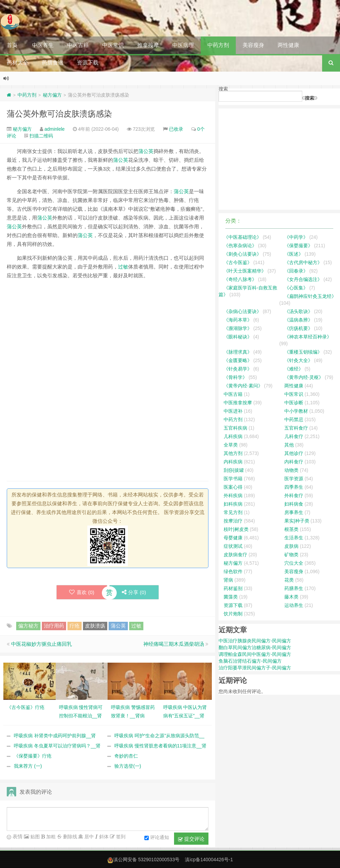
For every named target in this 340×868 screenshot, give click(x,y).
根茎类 (291, 529)
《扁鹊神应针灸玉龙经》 (310, 296)
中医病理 (183, 45)
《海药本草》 (238, 320)
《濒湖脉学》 (238, 328)
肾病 (228, 580)
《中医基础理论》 (243, 237)
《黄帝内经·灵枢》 (304, 377)
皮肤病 (291, 546)
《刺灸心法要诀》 (243, 254)
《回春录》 (296, 271)
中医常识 (113, 45)
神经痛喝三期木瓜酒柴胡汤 (174, 644)
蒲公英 (146, 151)
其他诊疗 (294, 453)
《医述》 (294, 254)
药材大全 (18, 63)
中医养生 (43, 45)
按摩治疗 (233, 521)
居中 (88, 837)
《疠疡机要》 (299, 328)
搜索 (223, 89)
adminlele (55, 129)
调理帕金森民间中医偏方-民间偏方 (255, 654)
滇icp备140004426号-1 (209, 860)
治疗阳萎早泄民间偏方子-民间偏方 (255, 668)
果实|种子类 (297, 521)
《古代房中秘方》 (303, 262)
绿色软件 (233, 571)
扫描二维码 (41, 136)
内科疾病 (233, 462)
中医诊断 (294, 403)
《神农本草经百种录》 (308, 337)
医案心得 (233, 487)
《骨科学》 (235, 377)
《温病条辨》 (299, 320)
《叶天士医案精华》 (245, 271)
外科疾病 (233, 495)
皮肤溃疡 (95, 626)
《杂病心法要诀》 (243, 311)
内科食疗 (294, 462)
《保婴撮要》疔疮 (33, 756)
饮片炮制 (233, 614)
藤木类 (291, 597)
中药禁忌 (294, 419)
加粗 (50, 837)
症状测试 (233, 546)
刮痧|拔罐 (234, 470)
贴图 (34, 837)
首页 (12, 45)
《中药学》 (296, 237)
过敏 (123, 267)
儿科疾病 (233, 436)
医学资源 (294, 479)
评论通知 (157, 838)
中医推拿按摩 (238, 403)
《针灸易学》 (238, 369)
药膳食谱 (53, 63)
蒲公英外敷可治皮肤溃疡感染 (59, 114)
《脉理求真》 (238, 352)
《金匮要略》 (238, 360)
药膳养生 (294, 588)
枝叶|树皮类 (236, 529)
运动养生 (294, 605)
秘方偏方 (52, 95)
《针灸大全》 (299, 360)
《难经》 (294, 369)
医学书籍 (233, 479)
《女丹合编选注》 (303, 279)
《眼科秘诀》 (238, 337)
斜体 (103, 837)
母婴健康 (233, 538)
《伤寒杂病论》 (240, 246)
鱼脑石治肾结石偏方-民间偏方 (250, 661)
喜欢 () (81, 592)
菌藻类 (231, 597)
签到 (120, 837)
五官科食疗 (296, 428)
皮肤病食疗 (235, 555)
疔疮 (75, 626)
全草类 (231, 445)
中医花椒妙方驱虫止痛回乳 (41, 644)
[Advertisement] (108, 332)
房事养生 (294, 512)
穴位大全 (294, 563)
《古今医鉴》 (238, 262)
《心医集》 (296, 288)
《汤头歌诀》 (299, 311)
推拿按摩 (148, 45)
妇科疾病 (233, 504)
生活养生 (294, 538)
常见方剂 (233, 512)
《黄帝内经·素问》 (243, 386)
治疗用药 (54, 626)
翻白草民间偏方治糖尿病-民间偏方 (255, 647)
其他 (289, 445)
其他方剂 (233, 453)
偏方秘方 (28, 626)
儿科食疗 (294, 436)
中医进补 (233, 411)
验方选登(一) (128, 766)
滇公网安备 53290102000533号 (147, 860)
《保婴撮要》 (299, 246)
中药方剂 (218, 45)
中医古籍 (78, 45)
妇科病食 (294, 504)
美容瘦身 (253, 45)
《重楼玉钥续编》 (303, 352)
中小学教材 (296, 411)
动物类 (291, 470)
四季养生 (294, 487)
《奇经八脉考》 (240, 279)
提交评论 (191, 839)
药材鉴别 (233, 588)
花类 (289, 580)
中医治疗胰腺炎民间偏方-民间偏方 (255, 641)
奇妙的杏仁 (126, 756)
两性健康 (288, 45)
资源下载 (88, 63)
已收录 (176, 129)
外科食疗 (294, 495)
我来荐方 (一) (28, 766)
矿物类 (291, 555)
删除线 (69, 837)
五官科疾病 (235, 428)
